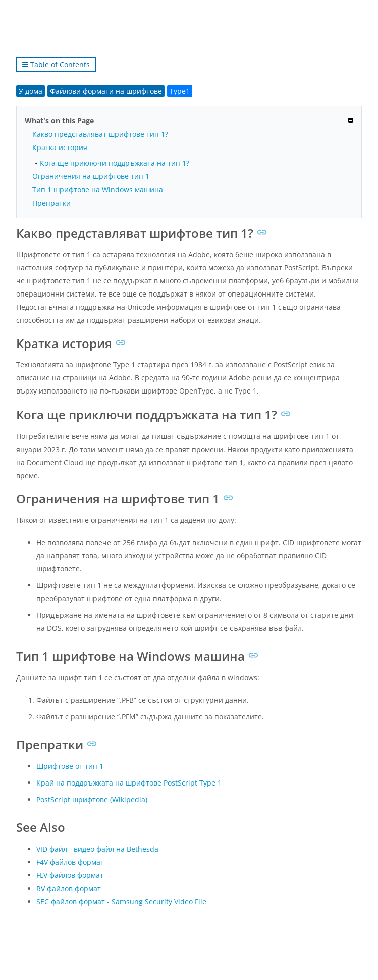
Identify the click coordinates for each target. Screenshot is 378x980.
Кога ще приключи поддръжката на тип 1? (115, 163)
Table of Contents (56, 64)
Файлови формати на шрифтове (106, 91)
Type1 (180, 91)
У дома (31, 91)
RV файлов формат (69, 888)
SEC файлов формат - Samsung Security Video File (121, 901)
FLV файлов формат (70, 875)
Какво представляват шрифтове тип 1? (100, 134)
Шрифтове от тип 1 (70, 766)
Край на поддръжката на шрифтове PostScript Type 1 (129, 783)
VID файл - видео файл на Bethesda (97, 849)
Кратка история (60, 147)
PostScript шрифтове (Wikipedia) (92, 799)
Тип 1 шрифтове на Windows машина (98, 190)
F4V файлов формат (70, 862)
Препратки (51, 203)
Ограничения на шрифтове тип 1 (91, 176)
